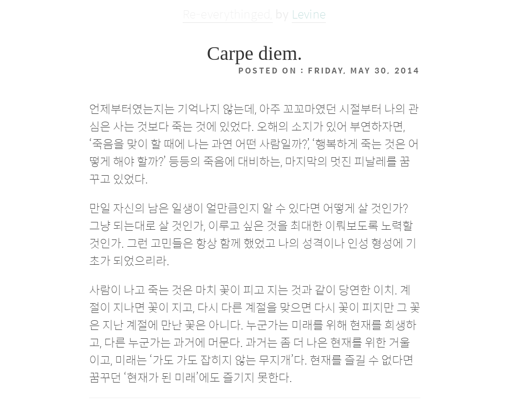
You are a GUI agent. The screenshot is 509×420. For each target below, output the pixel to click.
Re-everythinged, (228, 14)
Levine (309, 14)
